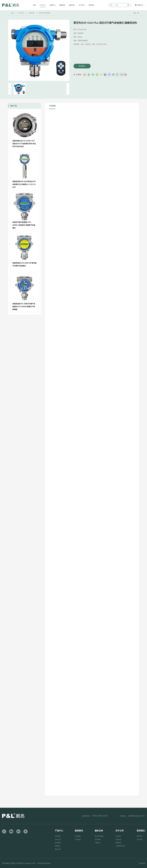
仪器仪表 (32, 13)
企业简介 (118, 836)
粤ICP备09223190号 (44, 863)
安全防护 (58, 836)
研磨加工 (58, 846)
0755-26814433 (100, 816)
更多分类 (58, 849)
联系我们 (82, 66)
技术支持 (142, 863)
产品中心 (21, 13)
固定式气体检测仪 (45, 13)
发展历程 (118, 843)
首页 (12, 13)
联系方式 (140, 836)
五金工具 (58, 839)
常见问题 (98, 839)
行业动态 (78, 839)
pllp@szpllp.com (136, 816)
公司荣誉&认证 (120, 846)
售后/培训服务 (99, 836)
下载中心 (98, 843)
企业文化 (118, 839)
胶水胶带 (58, 843)
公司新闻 (78, 836)
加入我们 (140, 839)
